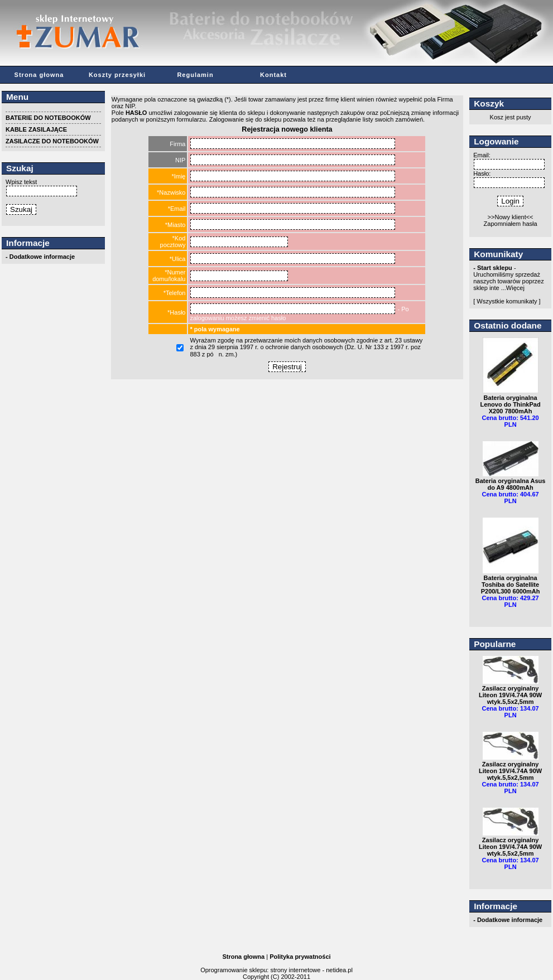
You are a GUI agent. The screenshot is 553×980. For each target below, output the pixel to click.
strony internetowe (295, 970)
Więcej (515, 288)
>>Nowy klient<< (511, 217)
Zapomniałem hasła (511, 224)
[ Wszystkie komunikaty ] (507, 301)
